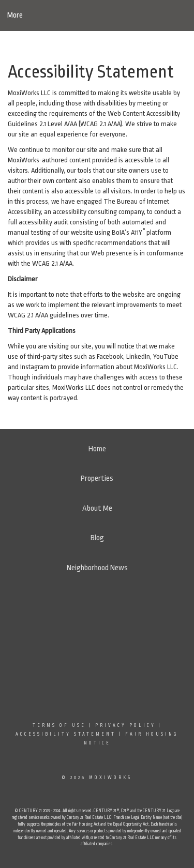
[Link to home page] (97, 16)
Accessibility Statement (66, 734)
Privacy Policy (125, 725)
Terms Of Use (59, 725)
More (15, 15)
